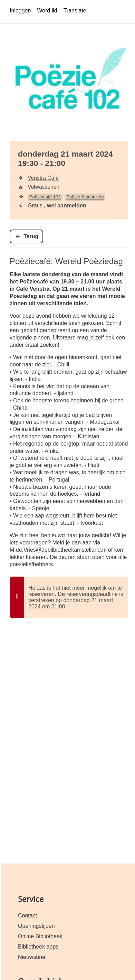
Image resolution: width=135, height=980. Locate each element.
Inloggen (20, 11)
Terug (31, 236)
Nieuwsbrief (32, 957)
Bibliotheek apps (38, 947)
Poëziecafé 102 (45, 197)
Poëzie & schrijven (85, 197)
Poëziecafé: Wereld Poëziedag (66, 261)
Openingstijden (36, 926)
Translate (75, 11)
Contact (27, 916)
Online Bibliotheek (40, 936)
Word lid (47, 11)
